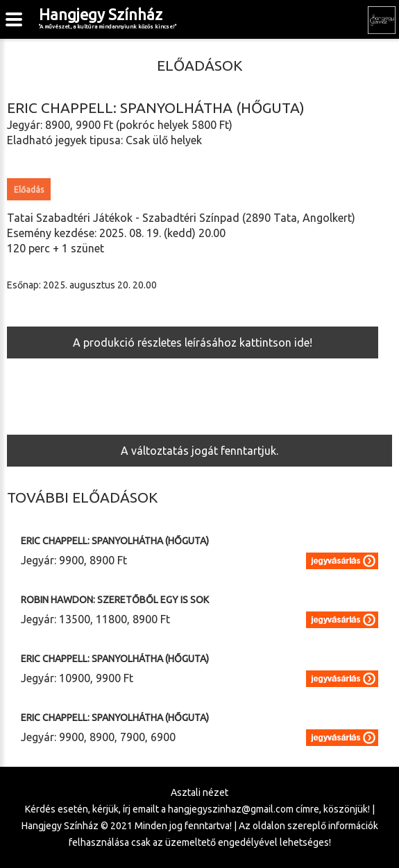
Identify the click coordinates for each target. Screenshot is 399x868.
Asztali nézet (199, 792)
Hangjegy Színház (108, 18)
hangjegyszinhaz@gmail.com (231, 809)
